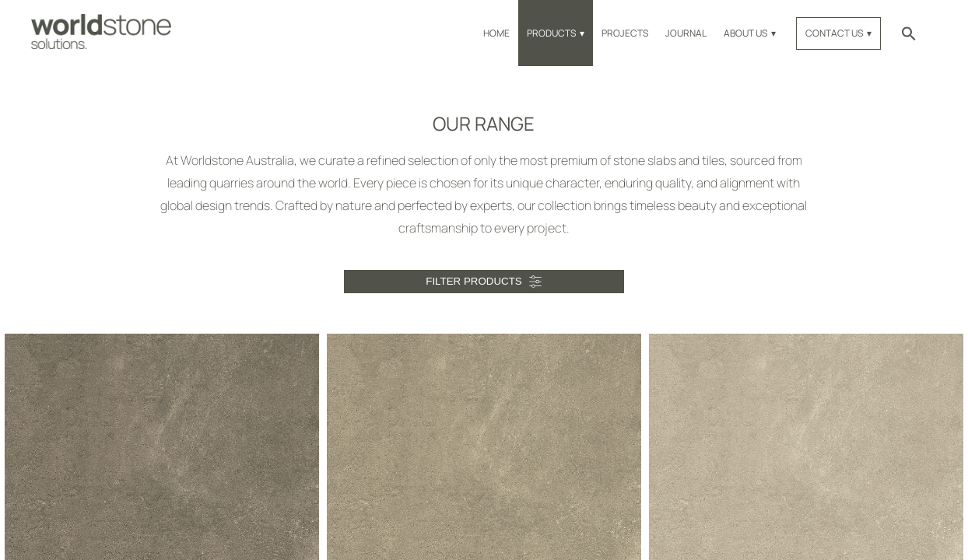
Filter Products (473, 281)
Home (496, 33)
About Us (745, 33)
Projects (625, 33)
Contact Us (834, 33)
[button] (909, 33)
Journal (686, 33)
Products (551, 33)
